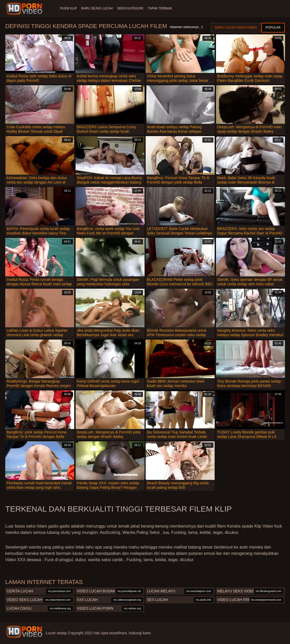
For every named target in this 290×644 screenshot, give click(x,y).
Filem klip (68, 8)
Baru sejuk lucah (99, 8)
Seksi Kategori (134, 8)
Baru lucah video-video (236, 28)
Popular (273, 28)
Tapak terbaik (165, 8)
